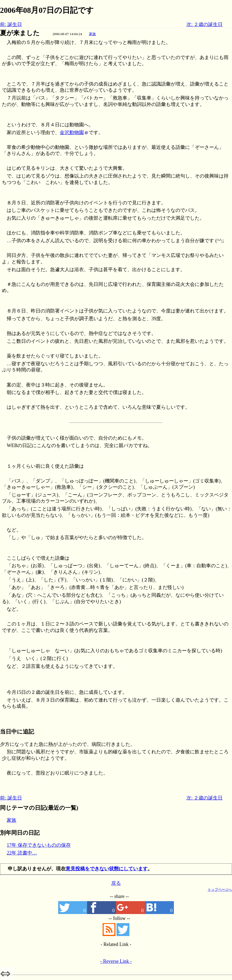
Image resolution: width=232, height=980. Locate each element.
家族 (92, 34)
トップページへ (220, 889)
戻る (116, 883)
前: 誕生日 (11, 24)
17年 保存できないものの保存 (39, 845)
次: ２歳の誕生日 (205, 24)
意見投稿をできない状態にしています (107, 869)
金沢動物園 (72, 132)
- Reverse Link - (116, 961)
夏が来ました (20, 33)
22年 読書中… (22, 853)
